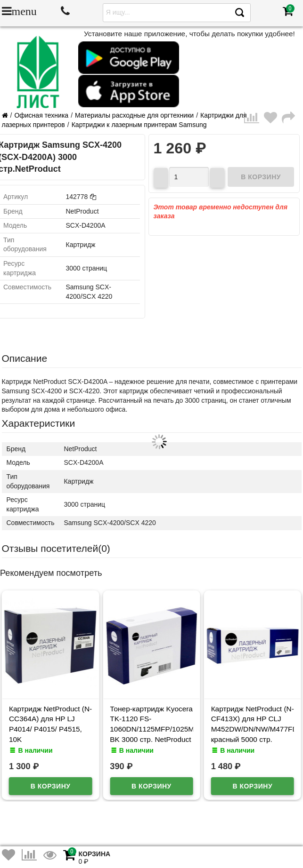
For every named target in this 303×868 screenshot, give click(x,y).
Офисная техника (41, 115)
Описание (25, 358)
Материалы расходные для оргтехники (134, 115)
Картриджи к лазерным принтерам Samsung (139, 125)
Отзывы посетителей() (56, 548)
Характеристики (39, 423)
